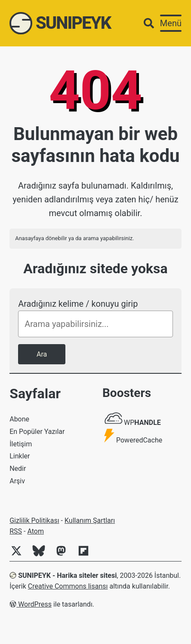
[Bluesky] (42, 555)
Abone (19, 419)
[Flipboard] (87, 555)
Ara (42, 354)
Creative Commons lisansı (68, 586)
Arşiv (17, 481)
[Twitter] (20, 555)
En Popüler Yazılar (37, 432)
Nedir (18, 469)
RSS (16, 531)
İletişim (21, 444)
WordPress (31, 604)
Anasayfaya (29, 238)
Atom (35, 531)
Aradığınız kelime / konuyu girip (78, 304)
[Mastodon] (65, 555)
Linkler (20, 456)
